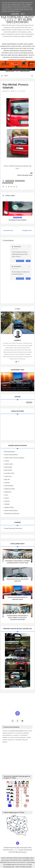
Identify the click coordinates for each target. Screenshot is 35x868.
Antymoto (7, 483)
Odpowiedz (20, 261)
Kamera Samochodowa (11, 455)
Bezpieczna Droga (10, 489)
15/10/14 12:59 (15, 269)
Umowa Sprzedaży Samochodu (13, 528)
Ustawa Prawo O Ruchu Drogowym (14, 458)
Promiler (7, 461)
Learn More (15, 14)
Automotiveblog (9, 486)
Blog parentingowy (10, 452)
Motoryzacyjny (22, 852)
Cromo (6, 495)
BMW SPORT (8, 470)
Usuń (28, 261)
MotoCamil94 (8, 467)
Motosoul (7, 501)
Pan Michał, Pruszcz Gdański (17, 220)
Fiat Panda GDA (20, 181)
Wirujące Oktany (9, 507)
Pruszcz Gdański (8, 183)
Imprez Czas (8, 476)
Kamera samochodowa (11, 510)
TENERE (7, 504)
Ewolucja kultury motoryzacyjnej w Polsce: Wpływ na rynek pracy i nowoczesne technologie (18, 618)
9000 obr (7, 479)
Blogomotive (8, 492)
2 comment (22, 91)
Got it (23, 14)
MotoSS (7, 498)
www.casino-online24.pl (20, 862)
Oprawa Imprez (9, 464)
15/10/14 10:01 (15, 249)
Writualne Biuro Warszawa (12, 514)
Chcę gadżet (10, 181)
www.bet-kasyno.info (23, 865)
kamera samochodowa (17, 731)
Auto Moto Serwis (9, 473)
